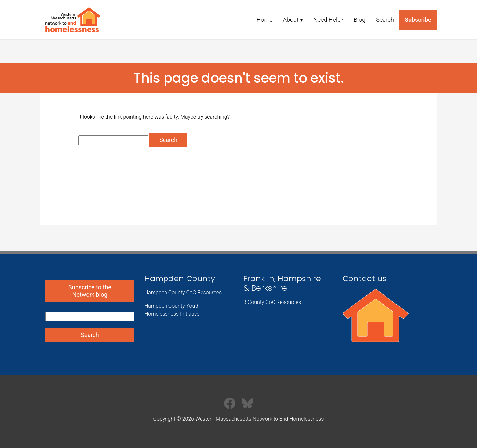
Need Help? (328, 20)
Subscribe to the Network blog (90, 291)
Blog (360, 20)
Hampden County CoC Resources (183, 293)
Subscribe (418, 20)
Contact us (365, 278)
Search (385, 20)
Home (265, 20)
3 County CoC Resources (272, 302)
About (291, 20)
